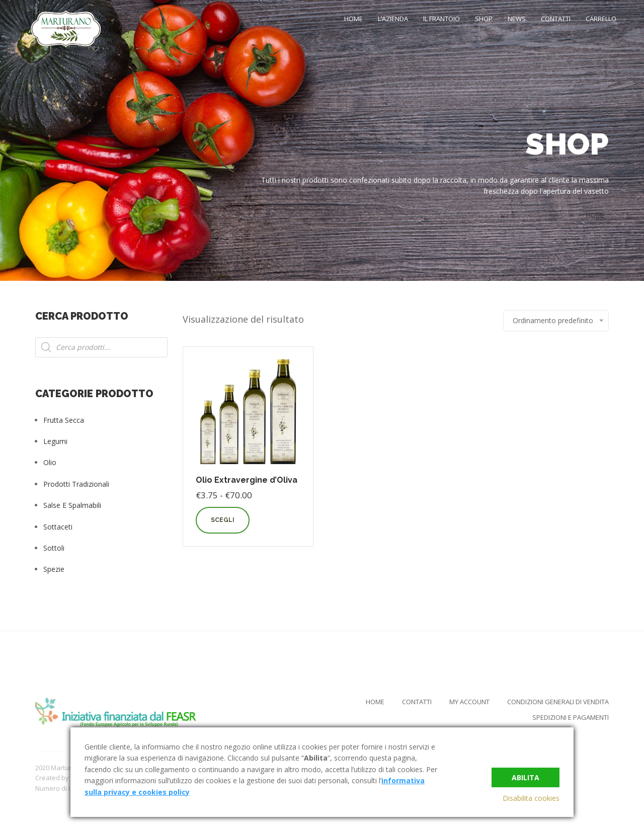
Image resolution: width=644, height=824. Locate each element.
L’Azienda (393, 19)
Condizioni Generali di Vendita (558, 702)
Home (353, 19)
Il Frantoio (441, 19)
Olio (50, 462)
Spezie (54, 569)
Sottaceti (58, 527)
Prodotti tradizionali (76, 484)
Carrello (601, 19)
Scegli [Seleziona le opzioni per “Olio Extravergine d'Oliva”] (223, 520)
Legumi (55, 441)
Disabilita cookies (531, 798)
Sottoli (54, 548)
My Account (469, 702)
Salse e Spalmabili (72, 505)
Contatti (556, 19)
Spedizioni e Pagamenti (571, 717)
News (517, 19)
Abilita (526, 777)
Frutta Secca (64, 420)
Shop (484, 19)
